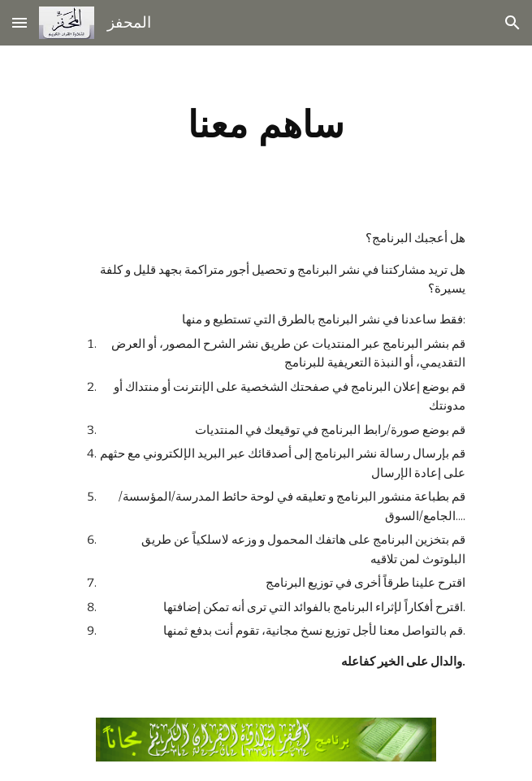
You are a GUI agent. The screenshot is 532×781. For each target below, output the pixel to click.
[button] (19, 22)
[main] (266, 124)
